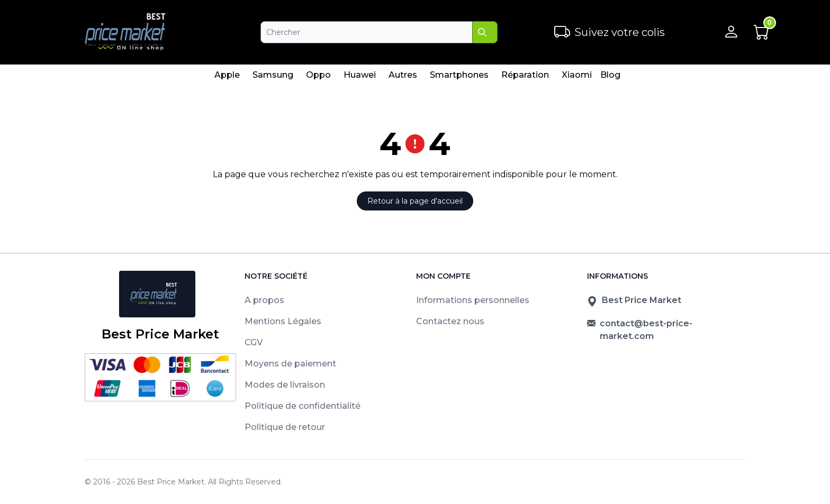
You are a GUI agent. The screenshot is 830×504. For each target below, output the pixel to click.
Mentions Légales (283, 321)
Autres (403, 78)
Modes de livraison (285, 385)
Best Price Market (171, 482)
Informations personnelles (473, 300)
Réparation (525, 78)
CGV (254, 342)
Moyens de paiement (290, 364)
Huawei (359, 78)
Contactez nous (450, 321)
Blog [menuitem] (610, 75)
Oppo (318, 78)
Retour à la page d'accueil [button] (415, 201)
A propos (264, 300)
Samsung (273, 78)
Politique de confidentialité (303, 406)
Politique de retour (285, 427)
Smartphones (459, 78)
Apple (227, 78)
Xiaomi (576, 78)
